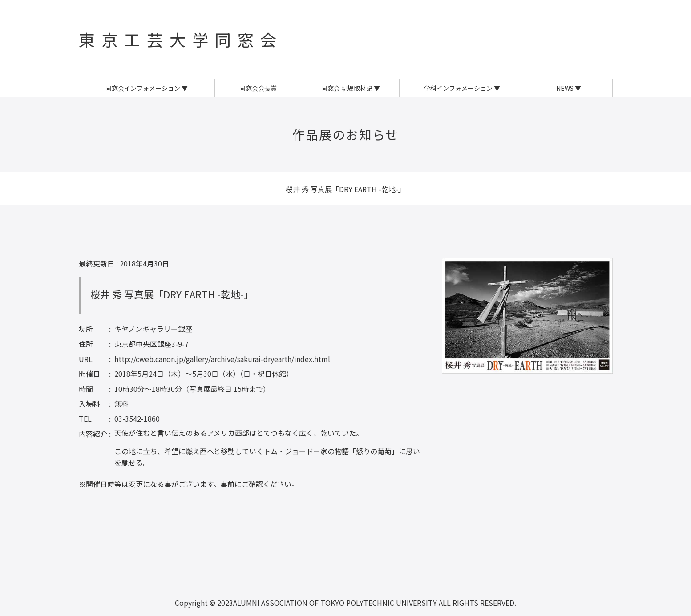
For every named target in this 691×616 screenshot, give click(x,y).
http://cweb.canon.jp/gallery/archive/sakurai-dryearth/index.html (222, 359)
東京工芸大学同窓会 (181, 39)
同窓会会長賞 (258, 88)
